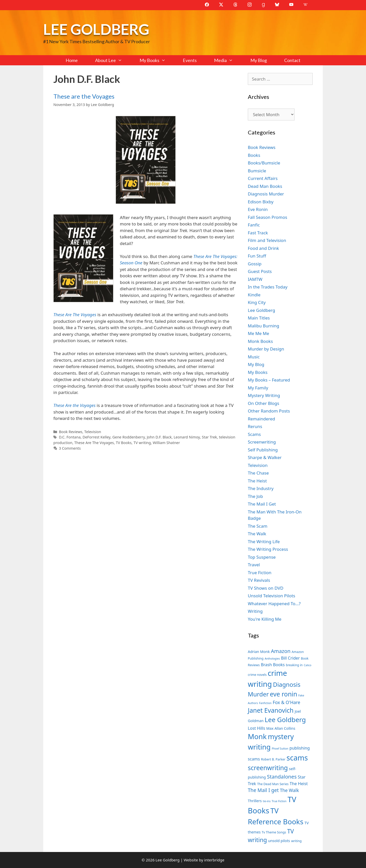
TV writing (142, 443)
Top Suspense (262, 557)
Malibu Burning (264, 326)
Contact (292, 60)
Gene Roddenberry (129, 437)
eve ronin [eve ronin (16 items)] (284, 694)
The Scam (258, 526)
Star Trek (209, 437)
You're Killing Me (265, 619)
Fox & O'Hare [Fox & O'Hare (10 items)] (286, 702)
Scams (254, 434)
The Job (255, 496)
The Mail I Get (262, 504)
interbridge (214, 860)
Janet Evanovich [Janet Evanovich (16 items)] (271, 710)
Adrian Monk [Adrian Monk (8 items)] (259, 652)
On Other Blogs (263, 403)
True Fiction (260, 573)
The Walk (257, 534)
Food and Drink (263, 248)
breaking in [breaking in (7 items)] (294, 665)
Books (254, 155)
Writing (255, 611)
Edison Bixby (261, 202)
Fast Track (258, 233)
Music (254, 357)
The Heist (257, 481)
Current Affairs (263, 178)
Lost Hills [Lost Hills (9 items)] (256, 728)
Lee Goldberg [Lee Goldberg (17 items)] (285, 720)
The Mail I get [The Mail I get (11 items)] (263, 790)
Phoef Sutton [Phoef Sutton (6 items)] (280, 749)
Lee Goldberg (96, 29)
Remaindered (261, 419)
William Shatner (166, 443)
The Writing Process (268, 549)
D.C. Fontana (70, 437)
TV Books (124, 443)
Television (93, 432)
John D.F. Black (159, 437)
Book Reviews (71, 432)
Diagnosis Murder (266, 194)
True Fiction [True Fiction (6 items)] (279, 801)
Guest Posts (260, 271)
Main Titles (259, 318)
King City (257, 302)
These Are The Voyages (94, 443)
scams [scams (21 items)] (297, 758)
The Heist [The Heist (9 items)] (299, 784)
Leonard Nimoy (187, 437)
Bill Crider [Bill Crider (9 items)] (290, 658)
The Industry (261, 488)
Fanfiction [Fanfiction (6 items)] (265, 703)
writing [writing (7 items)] (296, 841)
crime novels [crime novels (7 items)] (257, 675)
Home (72, 60)
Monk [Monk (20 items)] (257, 736)
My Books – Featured (269, 380)
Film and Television (267, 240)
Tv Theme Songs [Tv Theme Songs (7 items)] (274, 832)
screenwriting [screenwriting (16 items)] (268, 768)
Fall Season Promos (268, 217)
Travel (254, 565)
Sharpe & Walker (265, 457)
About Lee (113, 60)
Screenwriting (262, 442)
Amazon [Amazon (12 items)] (281, 651)
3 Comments (70, 448)
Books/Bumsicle (264, 163)
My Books (157, 60)
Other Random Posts (269, 411)
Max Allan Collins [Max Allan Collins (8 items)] (281, 728)
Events (190, 60)
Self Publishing (263, 450)
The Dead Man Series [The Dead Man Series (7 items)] (273, 784)
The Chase (258, 473)
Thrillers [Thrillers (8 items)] (255, 801)
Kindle (254, 295)
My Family (258, 388)
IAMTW (255, 279)
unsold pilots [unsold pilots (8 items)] (279, 841)
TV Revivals (259, 580)
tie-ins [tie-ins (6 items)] (267, 801)
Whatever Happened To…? (274, 604)
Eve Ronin (258, 209)
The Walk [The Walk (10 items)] (289, 790)
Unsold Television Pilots (272, 596)
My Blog (259, 60)
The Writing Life (264, 542)
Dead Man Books (265, 186)
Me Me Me (258, 333)
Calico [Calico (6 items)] (308, 665)
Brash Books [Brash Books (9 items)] (273, 665)
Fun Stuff (257, 256)
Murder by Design (266, 349)
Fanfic (254, 225)
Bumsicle (257, 171)
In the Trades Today (268, 287)
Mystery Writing (264, 395)
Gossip (255, 264)
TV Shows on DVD (266, 588)
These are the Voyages (84, 96)
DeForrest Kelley (97, 437)
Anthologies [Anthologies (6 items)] (272, 659)
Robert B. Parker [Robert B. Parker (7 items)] (273, 759)
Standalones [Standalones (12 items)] (282, 776)
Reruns (255, 426)
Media (228, 60)
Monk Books (260, 341)
